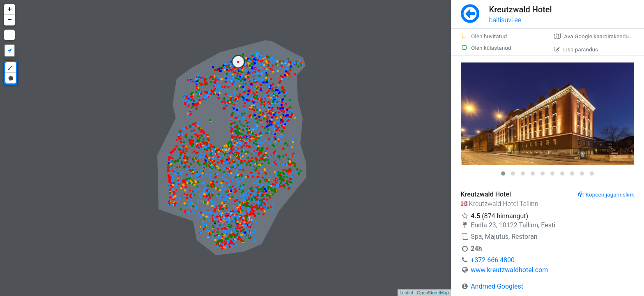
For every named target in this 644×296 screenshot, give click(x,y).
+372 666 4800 (493, 260)
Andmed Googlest (497, 286)
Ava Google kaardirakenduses (596, 36)
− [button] (10, 20)
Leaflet (406, 293)
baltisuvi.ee (505, 20)
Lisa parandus (576, 49)
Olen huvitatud (484, 36)
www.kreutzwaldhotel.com (509, 270)
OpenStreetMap (433, 293)
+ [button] (10, 9)
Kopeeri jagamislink (606, 194)
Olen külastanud (486, 48)
